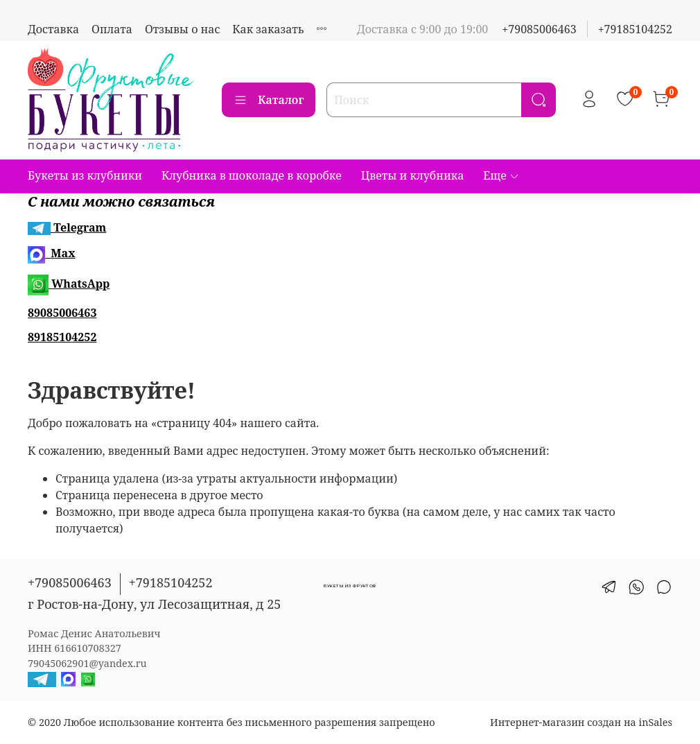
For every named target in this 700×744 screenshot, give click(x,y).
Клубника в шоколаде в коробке (252, 175)
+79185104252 (635, 29)
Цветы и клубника (413, 175)
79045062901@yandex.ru (87, 663)
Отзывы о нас (182, 29)
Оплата (112, 29)
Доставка (53, 29)
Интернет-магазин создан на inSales (581, 722)
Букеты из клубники (85, 175)
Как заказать (268, 29)
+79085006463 (539, 29)
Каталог (269, 100)
